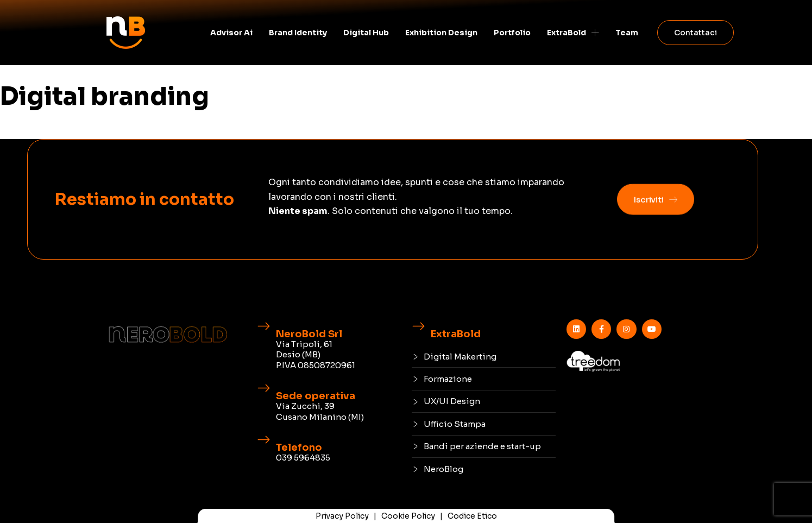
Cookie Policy (408, 516)
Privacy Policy (342, 516)
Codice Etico (472, 516)
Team (627, 33)
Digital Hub (366, 33)
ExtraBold (573, 33)
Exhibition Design (441, 33)
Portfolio (512, 33)
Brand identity (298, 33)
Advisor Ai (231, 33)
